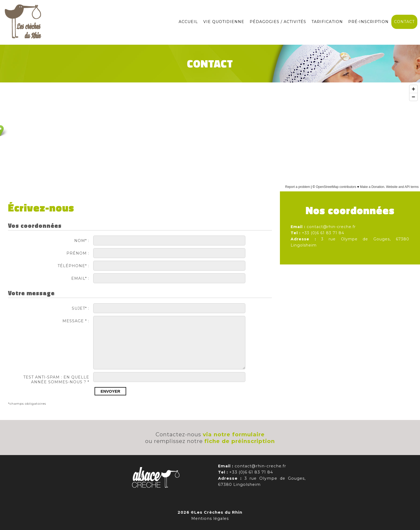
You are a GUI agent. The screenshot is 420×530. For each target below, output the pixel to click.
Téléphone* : (73, 266)
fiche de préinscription (240, 441)
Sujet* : (80, 308)
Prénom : (78, 253)
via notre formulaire (234, 434)
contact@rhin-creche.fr (331, 227)
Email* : (80, 278)
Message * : (76, 321)
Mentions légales (210, 518)
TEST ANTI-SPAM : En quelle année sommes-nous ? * (56, 380)
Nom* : (82, 241)
